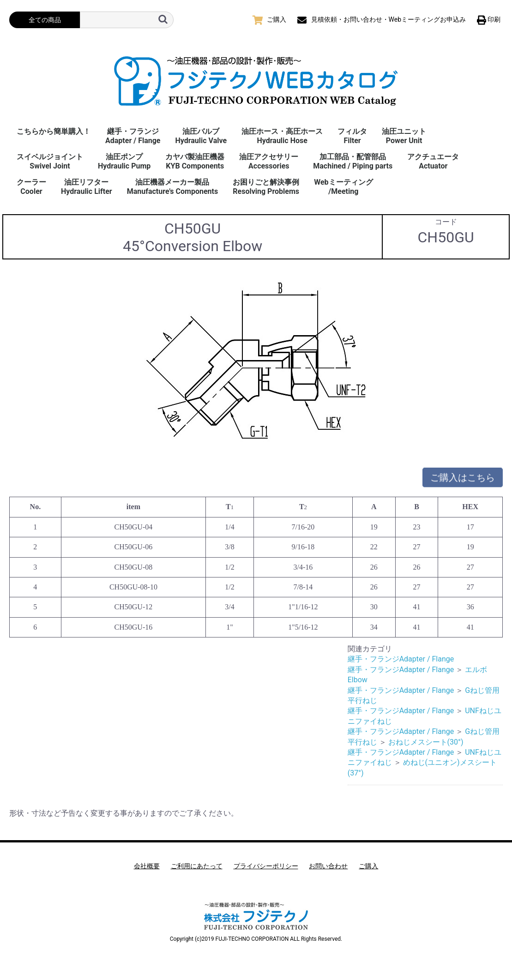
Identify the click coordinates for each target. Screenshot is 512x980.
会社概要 (147, 866)
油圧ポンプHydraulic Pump (124, 161)
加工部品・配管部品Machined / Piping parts (353, 161)
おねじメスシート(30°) (426, 742)
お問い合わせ (328, 866)
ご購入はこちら (463, 481)
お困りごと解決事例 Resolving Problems (266, 187)
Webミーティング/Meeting (343, 187)
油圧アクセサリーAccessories (269, 161)
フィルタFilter (352, 136)
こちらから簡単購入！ (54, 131)
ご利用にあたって (197, 866)
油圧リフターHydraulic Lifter (87, 187)
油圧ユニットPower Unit (404, 136)
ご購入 (368, 866)
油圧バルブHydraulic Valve (201, 136)
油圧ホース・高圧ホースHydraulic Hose (282, 136)
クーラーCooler (31, 187)
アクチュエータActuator (433, 161)
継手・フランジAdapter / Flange (133, 136)
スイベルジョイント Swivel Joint (50, 161)
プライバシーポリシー (266, 866)
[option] (256, 364)
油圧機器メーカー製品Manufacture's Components (172, 187)
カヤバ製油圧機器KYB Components (195, 161)
